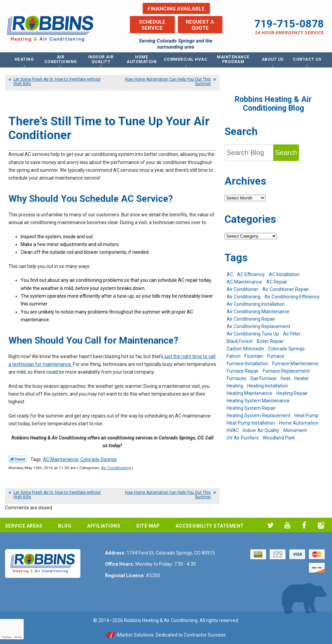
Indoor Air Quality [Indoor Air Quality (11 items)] (261, 430)
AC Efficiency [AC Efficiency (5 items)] (251, 274)
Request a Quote (200, 25)
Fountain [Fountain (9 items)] (254, 356)
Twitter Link (18, 459)
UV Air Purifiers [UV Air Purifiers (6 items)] (243, 438)
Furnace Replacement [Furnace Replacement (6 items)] (286, 371)
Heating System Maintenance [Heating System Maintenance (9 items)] (258, 401)
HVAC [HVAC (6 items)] (233, 430)
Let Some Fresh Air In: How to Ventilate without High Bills (57, 82)
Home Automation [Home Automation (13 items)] (299, 423)
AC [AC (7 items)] (230, 274)
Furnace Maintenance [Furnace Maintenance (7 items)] (295, 364)
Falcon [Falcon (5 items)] (234, 356)
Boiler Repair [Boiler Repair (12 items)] (270, 341)
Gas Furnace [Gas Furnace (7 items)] (263, 378)
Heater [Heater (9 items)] (302, 378)
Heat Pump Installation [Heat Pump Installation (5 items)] (251, 423)
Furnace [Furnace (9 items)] (276, 356)
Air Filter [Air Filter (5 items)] (292, 334)
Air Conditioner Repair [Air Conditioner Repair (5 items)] (286, 289)
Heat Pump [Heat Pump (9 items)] (307, 415)
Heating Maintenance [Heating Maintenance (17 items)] (249, 393)
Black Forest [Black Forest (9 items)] (240, 341)
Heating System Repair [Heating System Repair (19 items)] (251, 408)
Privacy (6, 637)
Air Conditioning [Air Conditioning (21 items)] (244, 297)
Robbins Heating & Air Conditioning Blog (273, 104)
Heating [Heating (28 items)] (235, 386)
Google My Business (321, 525)
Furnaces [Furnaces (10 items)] (236, 378)
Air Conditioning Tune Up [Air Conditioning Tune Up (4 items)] (253, 334)
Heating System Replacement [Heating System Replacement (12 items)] (259, 415)
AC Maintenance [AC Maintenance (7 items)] (244, 282)
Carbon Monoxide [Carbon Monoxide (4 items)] (245, 349)
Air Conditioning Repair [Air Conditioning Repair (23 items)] (251, 319)
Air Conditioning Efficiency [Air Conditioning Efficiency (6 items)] (292, 297)
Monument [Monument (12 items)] (295, 430)
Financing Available (176, 8)
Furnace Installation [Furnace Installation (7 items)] (247, 364)
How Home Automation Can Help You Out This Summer (168, 82)
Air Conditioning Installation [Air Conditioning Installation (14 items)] (256, 304)
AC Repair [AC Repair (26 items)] (277, 282)
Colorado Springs (99, 459)
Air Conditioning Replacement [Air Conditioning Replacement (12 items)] (258, 326)
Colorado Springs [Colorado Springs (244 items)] (286, 349)
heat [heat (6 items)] (286, 378)
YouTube (287, 525)
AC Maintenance (61, 459)
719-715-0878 (289, 24)
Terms (18, 637)
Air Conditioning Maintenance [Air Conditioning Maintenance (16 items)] (258, 312)
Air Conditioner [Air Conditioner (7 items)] (242, 289)
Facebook (304, 525)
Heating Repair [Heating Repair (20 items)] (292, 393)
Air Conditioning (116, 468)
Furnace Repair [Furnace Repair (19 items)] (243, 371)
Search (286, 153)
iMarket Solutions (135, 635)
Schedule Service (152, 25)
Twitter (270, 525)
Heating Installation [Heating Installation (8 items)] (268, 386)
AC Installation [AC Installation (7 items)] (284, 274)
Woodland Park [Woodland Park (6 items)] (279, 438)
